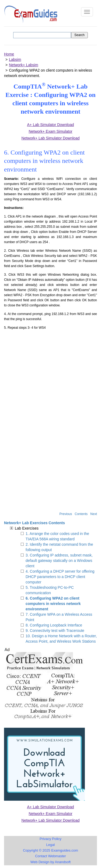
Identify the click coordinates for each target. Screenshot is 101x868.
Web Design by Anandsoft (50, 862)
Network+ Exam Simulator (50, 814)
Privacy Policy (50, 839)
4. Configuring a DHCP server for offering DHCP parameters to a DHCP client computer (60, 577)
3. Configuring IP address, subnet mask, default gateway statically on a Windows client (59, 561)
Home (9, 54)
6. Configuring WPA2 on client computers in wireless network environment (53, 604)
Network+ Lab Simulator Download (51, 820)
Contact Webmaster (50, 856)
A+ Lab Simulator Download (51, 807)
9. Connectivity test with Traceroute (55, 631)
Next (94, 514)
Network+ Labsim (24, 65)
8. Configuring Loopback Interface (54, 625)
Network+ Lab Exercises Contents (34, 523)
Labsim (15, 59)
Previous (66, 514)
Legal (51, 845)
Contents (81, 514)
